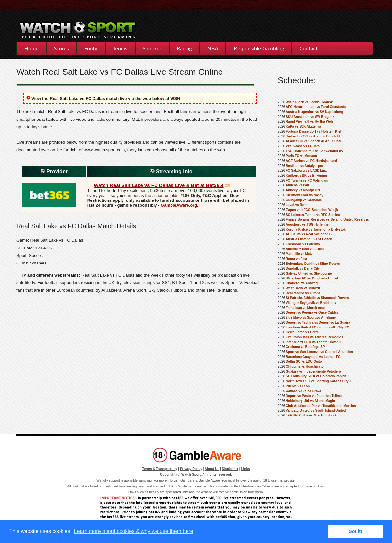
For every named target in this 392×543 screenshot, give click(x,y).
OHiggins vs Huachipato (305, 367)
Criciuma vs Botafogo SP (305, 347)
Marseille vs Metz (299, 254)
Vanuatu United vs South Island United (316, 411)
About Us (212, 469)
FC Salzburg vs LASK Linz (306, 171)
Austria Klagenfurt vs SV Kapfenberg (315, 112)
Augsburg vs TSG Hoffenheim (309, 224)
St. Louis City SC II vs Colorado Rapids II (318, 376)
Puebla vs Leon (298, 386)
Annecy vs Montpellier (303, 190)
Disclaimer (230, 469)
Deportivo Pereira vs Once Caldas (312, 313)
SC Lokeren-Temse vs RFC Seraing (313, 215)
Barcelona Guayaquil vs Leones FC (313, 357)
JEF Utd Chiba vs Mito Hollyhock (311, 415)
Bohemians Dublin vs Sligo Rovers (313, 264)
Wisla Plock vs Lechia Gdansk (309, 102)
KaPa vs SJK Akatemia (303, 127)
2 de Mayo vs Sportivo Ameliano (311, 318)
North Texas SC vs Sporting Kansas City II (318, 381)
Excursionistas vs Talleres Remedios (314, 337)
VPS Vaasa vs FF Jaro (303, 146)
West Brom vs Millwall (303, 288)
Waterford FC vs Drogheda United (312, 278)
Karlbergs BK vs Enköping (306, 176)
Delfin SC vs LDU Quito (304, 362)
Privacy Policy (191, 469)
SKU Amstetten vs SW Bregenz (310, 117)
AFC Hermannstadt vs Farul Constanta (316, 107)
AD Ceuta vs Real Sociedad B (309, 234)
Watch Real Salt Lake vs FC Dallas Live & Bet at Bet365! (159, 185)
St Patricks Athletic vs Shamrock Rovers (317, 298)
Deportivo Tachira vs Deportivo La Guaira (318, 322)
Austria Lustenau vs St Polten (309, 239)
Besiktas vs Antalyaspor (305, 166)
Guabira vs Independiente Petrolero (313, 371)
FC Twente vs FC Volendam (307, 180)
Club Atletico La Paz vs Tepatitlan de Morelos (321, 406)
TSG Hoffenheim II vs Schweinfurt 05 (314, 151)
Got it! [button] (355, 531)
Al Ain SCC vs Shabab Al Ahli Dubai (313, 141)
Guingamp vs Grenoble (304, 200)
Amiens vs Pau (297, 185)
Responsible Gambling (259, 48)
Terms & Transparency (160, 469)
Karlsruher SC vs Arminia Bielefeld (313, 136)
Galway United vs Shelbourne (309, 273)
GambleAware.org (179, 205)
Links (245, 469)
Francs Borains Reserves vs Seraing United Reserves (327, 220)
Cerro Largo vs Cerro (302, 332)
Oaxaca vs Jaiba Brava (303, 391)
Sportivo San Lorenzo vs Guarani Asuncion (319, 352)
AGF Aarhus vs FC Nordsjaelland (311, 161)
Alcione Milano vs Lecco (305, 249)
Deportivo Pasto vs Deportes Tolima (314, 396)
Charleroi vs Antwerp (302, 283)
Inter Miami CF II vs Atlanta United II (314, 342)
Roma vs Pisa (296, 259)
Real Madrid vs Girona (303, 293)
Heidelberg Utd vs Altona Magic (310, 401)
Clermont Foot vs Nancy (305, 195)
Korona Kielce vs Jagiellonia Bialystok (316, 229)
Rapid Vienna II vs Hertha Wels (310, 122)
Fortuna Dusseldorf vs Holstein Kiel (313, 131)
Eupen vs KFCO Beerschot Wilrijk (312, 210)
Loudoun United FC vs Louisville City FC (317, 327)
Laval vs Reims (298, 205)
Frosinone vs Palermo (303, 244)
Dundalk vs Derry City (303, 269)
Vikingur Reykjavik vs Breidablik (311, 303)
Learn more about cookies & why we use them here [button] (134, 531)
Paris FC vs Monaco (301, 156)
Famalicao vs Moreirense (305, 308)
